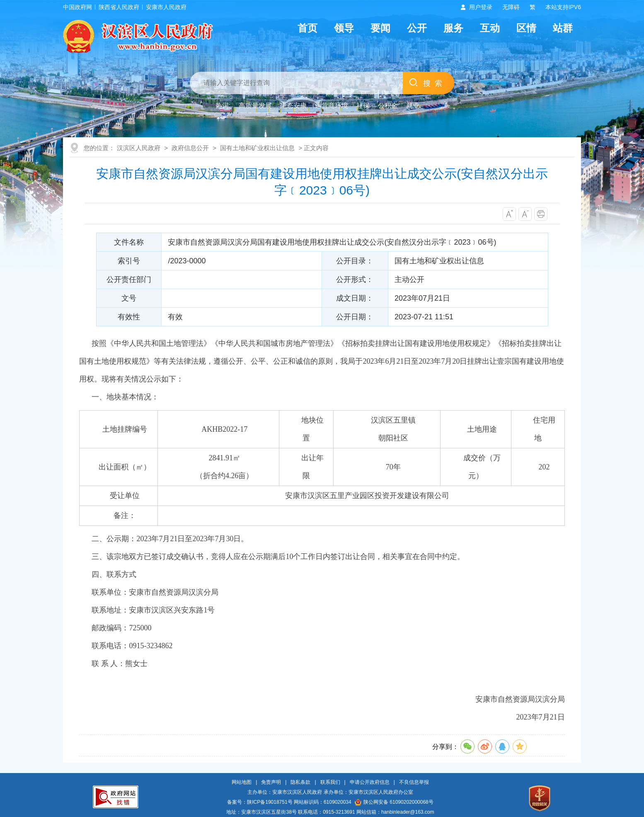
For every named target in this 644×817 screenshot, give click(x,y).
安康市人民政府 (166, 7)
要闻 (380, 28)
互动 (490, 28)
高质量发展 (255, 106)
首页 (307, 28)
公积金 (388, 106)
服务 (453, 28)
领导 (344, 28)
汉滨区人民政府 (139, 148)
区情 (526, 28)
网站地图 (242, 782)
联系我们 (330, 782)
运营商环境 (332, 106)
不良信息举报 (414, 782)
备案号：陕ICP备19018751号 (260, 802)
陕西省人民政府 (119, 7)
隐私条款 (300, 782)
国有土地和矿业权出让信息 (257, 148)
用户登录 (481, 7)
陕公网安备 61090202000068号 (394, 802)
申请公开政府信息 (370, 782)
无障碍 (511, 7)
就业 (413, 106)
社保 (363, 106)
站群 (563, 28)
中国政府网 (77, 7)
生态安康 (293, 106)
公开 (417, 28)
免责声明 (271, 782)
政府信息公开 (190, 148)
